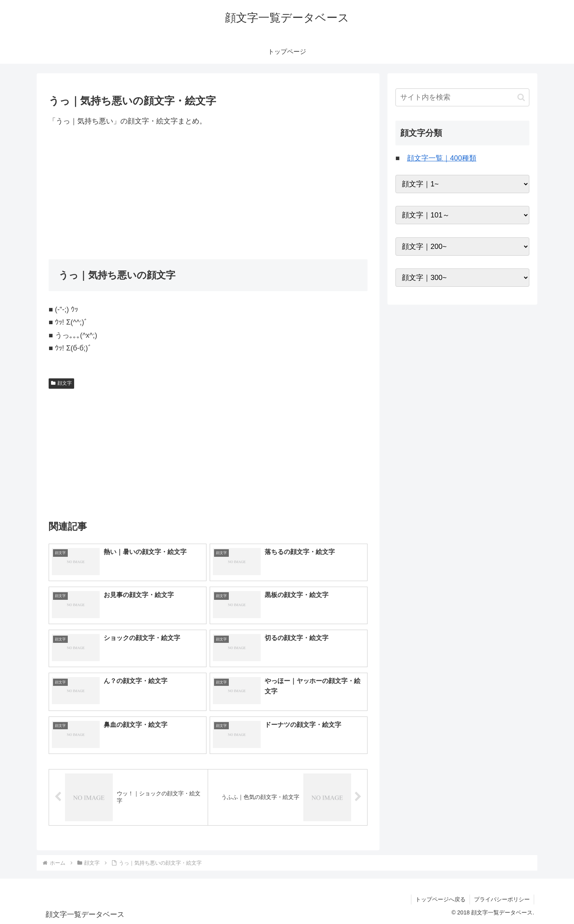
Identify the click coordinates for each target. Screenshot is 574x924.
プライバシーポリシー (502, 899)
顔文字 (61, 383)
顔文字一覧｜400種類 (442, 158)
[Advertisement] (208, 193)
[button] (521, 97)
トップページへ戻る (440, 899)
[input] (462, 97)
